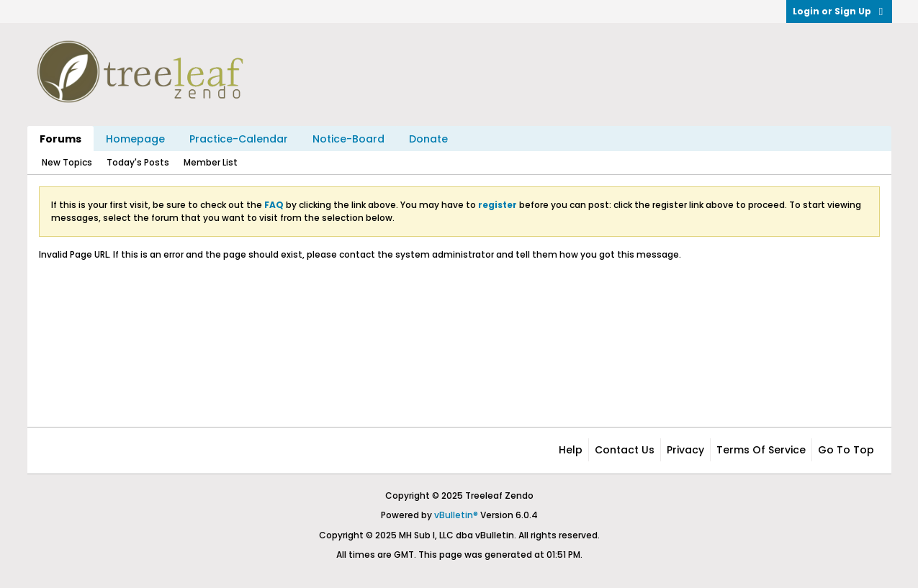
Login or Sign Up (839, 11)
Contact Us (625, 450)
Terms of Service (761, 450)
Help (571, 450)
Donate (428, 139)
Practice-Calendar (239, 139)
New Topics (67, 162)
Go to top (846, 450)
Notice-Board (348, 139)
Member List (211, 162)
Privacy (685, 450)
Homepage (135, 139)
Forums (60, 139)
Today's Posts (138, 162)
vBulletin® (456, 515)
